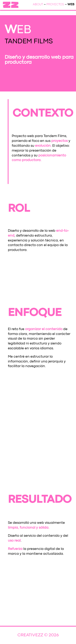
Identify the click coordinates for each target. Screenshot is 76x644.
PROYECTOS (55, 5)
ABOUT (38, 5)
